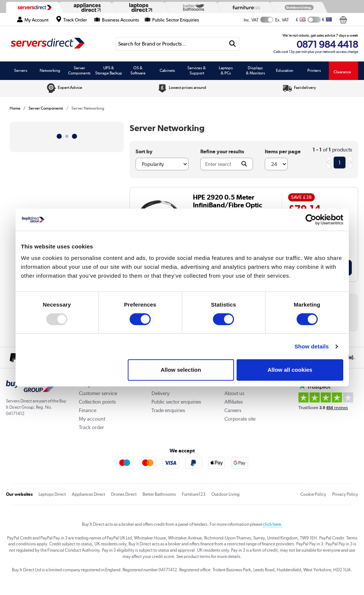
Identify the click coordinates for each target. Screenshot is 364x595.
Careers (233, 410)
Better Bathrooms (159, 494)
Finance (88, 410)
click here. (273, 524)
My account (92, 419)
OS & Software (138, 70)
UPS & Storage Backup (109, 70)
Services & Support (197, 70)
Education (285, 70)
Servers (21, 70)
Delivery (161, 393)
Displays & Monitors (256, 70)
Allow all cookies (290, 370)
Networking (50, 70)
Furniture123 (194, 494)
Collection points (97, 402)
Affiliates (234, 402)
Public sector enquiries (176, 402)
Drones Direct (124, 494)
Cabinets (167, 70)
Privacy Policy (345, 494)
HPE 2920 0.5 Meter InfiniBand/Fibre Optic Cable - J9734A (228, 205)
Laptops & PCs (226, 70)
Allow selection (181, 370)
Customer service (98, 393)
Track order (91, 427)
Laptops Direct (52, 494)
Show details (312, 346)
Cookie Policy (313, 494)
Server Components (79, 70)
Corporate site (240, 419)
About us (234, 393)
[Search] (171, 44)
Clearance (342, 72)
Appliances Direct (89, 494)
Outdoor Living (226, 494)
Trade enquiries (168, 410)
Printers (314, 70)
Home (15, 108)
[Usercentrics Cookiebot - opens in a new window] (311, 220)
